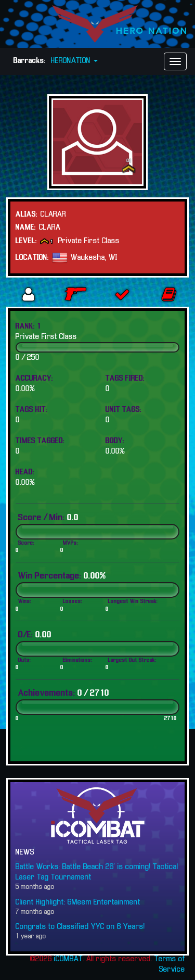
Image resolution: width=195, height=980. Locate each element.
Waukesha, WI (94, 257)
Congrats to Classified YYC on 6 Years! (80, 927)
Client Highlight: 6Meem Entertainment (78, 902)
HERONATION (74, 61)
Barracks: (30, 61)
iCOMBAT (68, 959)
